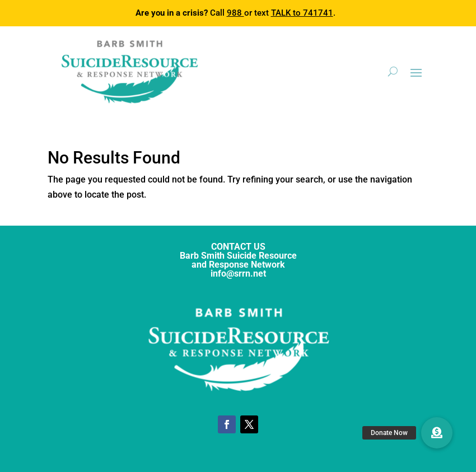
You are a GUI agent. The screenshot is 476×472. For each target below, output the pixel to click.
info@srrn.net (238, 274)
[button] (437, 433)
